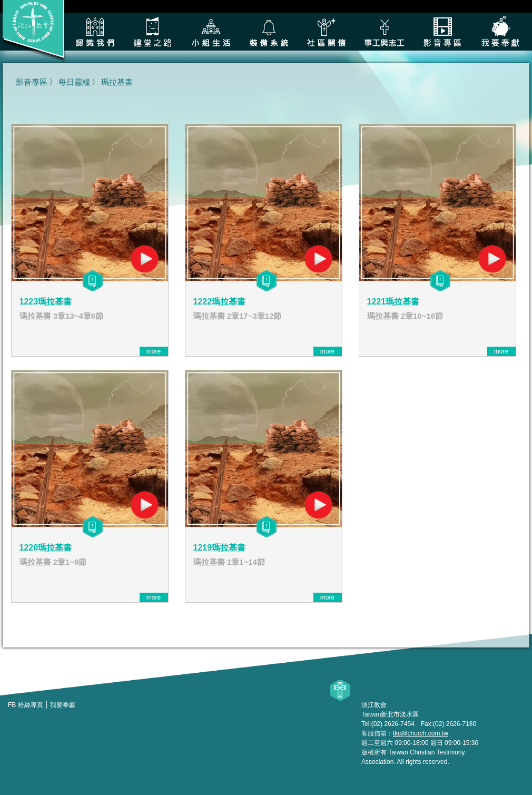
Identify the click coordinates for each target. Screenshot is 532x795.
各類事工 (385, 32)
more (154, 351)
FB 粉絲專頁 (26, 705)
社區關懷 (327, 32)
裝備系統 (269, 32)
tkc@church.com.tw (421, 733)
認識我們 (95, 32)
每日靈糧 (74, 82)
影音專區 (442, 32)
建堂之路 (153, 32)
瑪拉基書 (117, 82)
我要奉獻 (500, 32)
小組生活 (211, 32)
